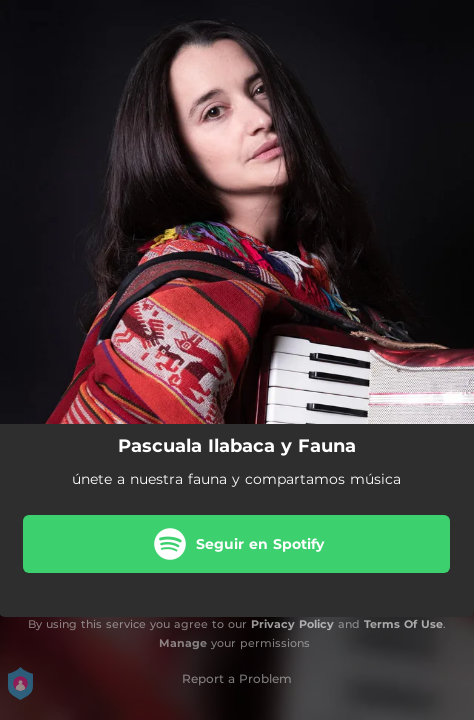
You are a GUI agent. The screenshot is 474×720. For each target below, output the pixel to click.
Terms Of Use (403, 624)
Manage (183, 643)
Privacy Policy (292, 624)
